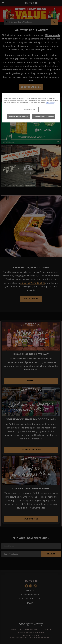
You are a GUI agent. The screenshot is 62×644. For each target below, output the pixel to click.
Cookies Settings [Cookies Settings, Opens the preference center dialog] (30, 109)
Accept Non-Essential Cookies (43, 116)
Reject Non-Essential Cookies (18, 116)
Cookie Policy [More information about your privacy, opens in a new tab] (51, 103)
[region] (31, 108)
